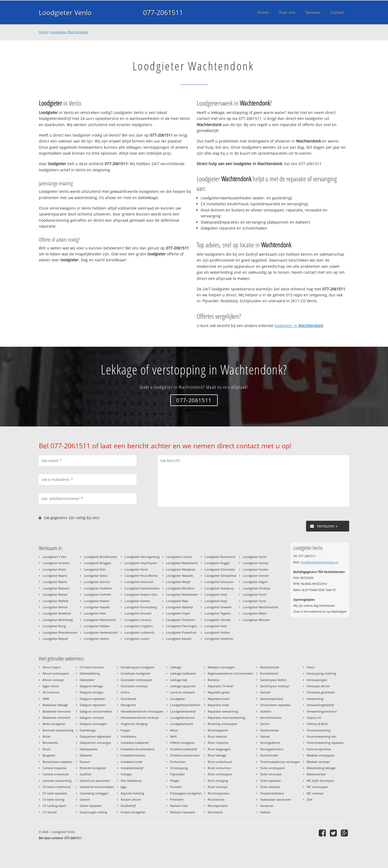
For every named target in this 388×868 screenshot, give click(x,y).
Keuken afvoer (131, 799)
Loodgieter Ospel (178, 613)
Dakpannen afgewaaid (95, 736)
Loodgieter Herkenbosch (101, 632)
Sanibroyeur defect (273, 680)
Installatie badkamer (135, 743)
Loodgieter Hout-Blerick (141, 576)
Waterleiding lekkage (321, 768)
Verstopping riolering (321, 673)
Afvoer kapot (52, 667)
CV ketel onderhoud (57, 787)
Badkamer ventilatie (56, 718)
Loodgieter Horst (136, 569)
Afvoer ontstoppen (56, 673)
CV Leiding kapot (54, 806)
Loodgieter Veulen (256, 569)
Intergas (126, 774)
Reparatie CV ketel (220, 686)
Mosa (174, 730)
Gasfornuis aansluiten (95, 781)
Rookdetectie (269, 673)
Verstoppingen (317, 680)
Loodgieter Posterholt (181, 632)
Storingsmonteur (272, 749)
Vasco (311, 667)
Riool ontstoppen (220, 774)
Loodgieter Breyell (55, 639)
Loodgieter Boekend (57, 613)
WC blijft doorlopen (320, 781)
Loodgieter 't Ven (54, 557)
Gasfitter (86, 774)
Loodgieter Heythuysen (141, 563)
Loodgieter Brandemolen (60, 632)
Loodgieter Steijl (216, 594)
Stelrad (265, 736)
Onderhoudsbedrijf (183, 749)
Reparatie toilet (218, 705)
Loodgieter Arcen (54, 569)
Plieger (175, 781)
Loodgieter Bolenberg (58, 620)
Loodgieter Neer (177, 601)
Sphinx (265, 724)
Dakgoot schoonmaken (96, 711)
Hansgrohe (128, 705)
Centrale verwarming (57, 781)
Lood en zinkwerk (182, 692)
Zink (310, 799)
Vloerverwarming (318, 730)
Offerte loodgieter (182, 743)
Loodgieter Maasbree (181, 569)
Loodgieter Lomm (137, 639)
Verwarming (315, 699)
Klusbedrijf (128, 806)
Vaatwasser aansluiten (276, 799)
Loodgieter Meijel (178, 582)
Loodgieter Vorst (254, 601)
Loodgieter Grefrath (98, 594)
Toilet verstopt (270, 787)
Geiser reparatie (91, 806)
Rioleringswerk (218, 730)
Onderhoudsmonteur (185, 755)
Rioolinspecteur (219, 793)
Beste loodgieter (54, 724)
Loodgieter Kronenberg (141, 607)
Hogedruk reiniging (134, 724)
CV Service (50, 812)
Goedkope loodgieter (136, 673)
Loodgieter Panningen (181, 626)
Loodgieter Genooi (97, 582)
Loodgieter (178, 699)
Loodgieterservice (182, 718)
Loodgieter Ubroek (218, 620)
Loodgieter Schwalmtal (220, 576)
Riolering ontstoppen (223, 724)
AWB (46, 699)
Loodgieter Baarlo (55, 576)
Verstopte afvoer (318, 686)
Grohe (125, 692)
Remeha (213, 680)
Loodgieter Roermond (220, 557)
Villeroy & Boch (317, 724)
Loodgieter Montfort (180, 588)
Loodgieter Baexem (56, 588)
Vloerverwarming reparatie (325, 743)
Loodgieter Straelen (218, 607)
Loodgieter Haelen (97, 601)
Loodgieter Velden (217, 632)
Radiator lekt (179, 806)
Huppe (125, 730)
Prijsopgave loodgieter (186, 793)
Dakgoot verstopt (92, 718)
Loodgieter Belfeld (55, 601)
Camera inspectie (54, 768)
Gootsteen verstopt (134, 686)
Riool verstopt (218, 787)
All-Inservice (51, 692)
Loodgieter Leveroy (138, 620)
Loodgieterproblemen (185, 705)
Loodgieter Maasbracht (182, 563)
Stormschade (269, 755)
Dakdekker (87, 680)
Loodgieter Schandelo (220, 569)
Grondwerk (129, 699)
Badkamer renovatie (57, 711)
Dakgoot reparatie (92, 699)
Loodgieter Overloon (181, 620)
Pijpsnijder (177, 774)
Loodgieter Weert (255, 613)
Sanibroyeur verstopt (275, 686)
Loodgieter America (56, 563)
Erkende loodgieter (93, 768)
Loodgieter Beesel (55, 594)
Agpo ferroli (51, 686)
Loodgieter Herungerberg (142, 557)
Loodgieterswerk (182, 724)
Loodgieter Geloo (96, 576)
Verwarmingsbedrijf (320, 705)
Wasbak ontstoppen (321, 755)
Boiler (47, 736)
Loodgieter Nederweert (182, 594)
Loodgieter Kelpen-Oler (141, 594)
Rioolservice (216, 799)
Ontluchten (178, 762)
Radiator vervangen (221, 667)
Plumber (176, 787)
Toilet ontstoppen (272, 768)
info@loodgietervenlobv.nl (319, 562)
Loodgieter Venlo (65, 12)
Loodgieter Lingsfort (139, 626)
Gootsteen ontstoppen (137, 680)
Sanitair (265, 692)
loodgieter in (299, 326)
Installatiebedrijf (132, 768)
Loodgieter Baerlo (55, 582)
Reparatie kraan (219, 699)
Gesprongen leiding (93, 812)
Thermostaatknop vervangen (280, 762)
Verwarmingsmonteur (322, 711)
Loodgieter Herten (96, 639)
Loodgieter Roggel (217, 563)
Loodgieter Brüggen (98, 563)
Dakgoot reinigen (92, 692)
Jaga (124, 787)
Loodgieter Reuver (179, 639)
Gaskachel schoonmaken (97, 787)
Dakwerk (86, 755)
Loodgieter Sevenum (219, 582)
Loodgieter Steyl (216, 601)
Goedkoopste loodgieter (138, 667)
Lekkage (176, 667)
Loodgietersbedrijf (183, 711)
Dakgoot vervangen (93, 724)
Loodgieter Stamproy (219, 588)
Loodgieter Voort (255, 594)
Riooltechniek (270, 667)
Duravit (85, 762)
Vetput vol (314, 718)
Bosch (47, 749)
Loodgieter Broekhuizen (101, 557)
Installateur (129, 736)
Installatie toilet (131, 762)
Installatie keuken (133, 755)
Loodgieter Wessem (256, 620)
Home (43, 32)
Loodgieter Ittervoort (139, 582)
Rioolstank (215, 812)
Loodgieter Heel (95, 613)
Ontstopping (179, 768)
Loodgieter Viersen (256, 576)
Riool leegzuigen (219, 749)
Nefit (173, 736)
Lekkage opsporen (183, 686)
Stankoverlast (269, 730)
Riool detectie (217, 736)
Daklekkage (88, 730)
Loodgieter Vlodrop (256, 588)
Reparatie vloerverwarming (226, 718)
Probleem (177, 799)
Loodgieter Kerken (137, 601)
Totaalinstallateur (272, 793)
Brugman (49, 755)
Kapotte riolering (132, 793)
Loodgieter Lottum (179, 557)
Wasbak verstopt (318, 762)
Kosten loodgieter (133, 812)
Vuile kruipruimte (319, 749)
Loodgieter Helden (97, 626)
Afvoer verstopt (53, 680)
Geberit (85, 799)
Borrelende (50, 743)
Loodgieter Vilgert (255, 582)
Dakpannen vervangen (96, 743)
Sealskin (266, 711)
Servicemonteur (271, 718)
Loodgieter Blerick (55, 607)
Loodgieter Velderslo (219, 639)
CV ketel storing (53, 799)
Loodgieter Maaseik (180, 576)
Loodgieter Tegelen (218, 613)
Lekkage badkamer (183, 673)
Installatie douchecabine (138, 749)
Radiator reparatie (183, 812)
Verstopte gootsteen (321, 692)
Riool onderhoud (220, 762)
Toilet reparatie (270, 781)
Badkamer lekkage (55, 705)
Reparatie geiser (219, 692)
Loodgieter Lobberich (139, 632)
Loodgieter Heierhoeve (100, 620)
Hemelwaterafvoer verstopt (140, 718)
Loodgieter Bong (54, 626)
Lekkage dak (179, 680)
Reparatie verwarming (223, 711)
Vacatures (267, 806)
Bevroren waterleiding (58, 730)
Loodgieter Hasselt (97, 607)
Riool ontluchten (219, 768)
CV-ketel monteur (92, 667)
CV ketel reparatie (55, 793)
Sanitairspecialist (272, 699)
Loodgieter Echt (95, 569)
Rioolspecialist (218, 806)
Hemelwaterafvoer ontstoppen (142, 711)
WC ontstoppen (318, 787)
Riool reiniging (218, 781)
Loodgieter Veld (216, 626)
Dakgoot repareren (93, 705)
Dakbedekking (90, 673)
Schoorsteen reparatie (275, 705)
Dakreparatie (89, 749)
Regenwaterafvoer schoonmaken (231, 673)
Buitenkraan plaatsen (57, 762)
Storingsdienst (270, 743)
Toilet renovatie (271, 774)
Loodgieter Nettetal (179, 607)
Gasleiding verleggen (94, 793)
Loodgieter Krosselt (138, 613)
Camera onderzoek (56, 774)
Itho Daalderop (131, 781)
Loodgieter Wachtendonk (69, 32)
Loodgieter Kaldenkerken (142, 588)
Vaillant (265, 812)
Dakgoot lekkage (91, 686)
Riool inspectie (218, 743)
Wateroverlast (316, 774)
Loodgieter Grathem (98, 588)
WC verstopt (315, 793)
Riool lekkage (217, 755)
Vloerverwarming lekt (321, 736)
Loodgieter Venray (256, 563)
